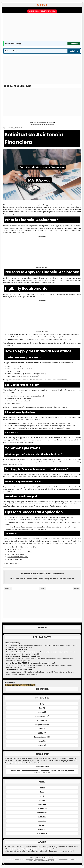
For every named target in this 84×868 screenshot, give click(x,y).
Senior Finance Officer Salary (18, 557)
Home (42, 588)
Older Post (77, 588)
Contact (42, 825)
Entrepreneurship (41, 724)
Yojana (41, 745)
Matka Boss (51, 859)
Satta (73, 859)
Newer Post (8, 588)
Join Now (74, 44)
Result (42, 796)
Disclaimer (42, 829)
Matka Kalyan (29, 859)
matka (32, 851)
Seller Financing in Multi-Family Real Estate (22, 547)
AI (41, 704)
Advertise (42, 821)
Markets (40, 733)
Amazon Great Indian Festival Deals (42, 11)
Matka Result (39, 859)
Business (41, 712)
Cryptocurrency (41, 716)
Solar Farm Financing (15, 559)
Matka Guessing (64, 859)
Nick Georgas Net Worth (16, 554)
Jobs (40, 729)
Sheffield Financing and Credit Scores (21, 552)
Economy (41, 720)
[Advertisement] (42, 27)
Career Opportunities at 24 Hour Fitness (23, 656)
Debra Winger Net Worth (17, 650)
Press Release (42, 813)
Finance (12, 563)
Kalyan (42, 800)
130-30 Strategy (13, 643)
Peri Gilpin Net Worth (15, 549)
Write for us (42, 808)
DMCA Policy (42, 833)
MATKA (45, 857)
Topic (17, 563)
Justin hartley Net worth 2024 (19, 670)
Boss (42, 792)
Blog (41, 708)
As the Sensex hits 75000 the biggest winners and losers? (31, 663)
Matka (42, 788)
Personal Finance (40, 737)
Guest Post (42, 817)
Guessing (42, 804)
